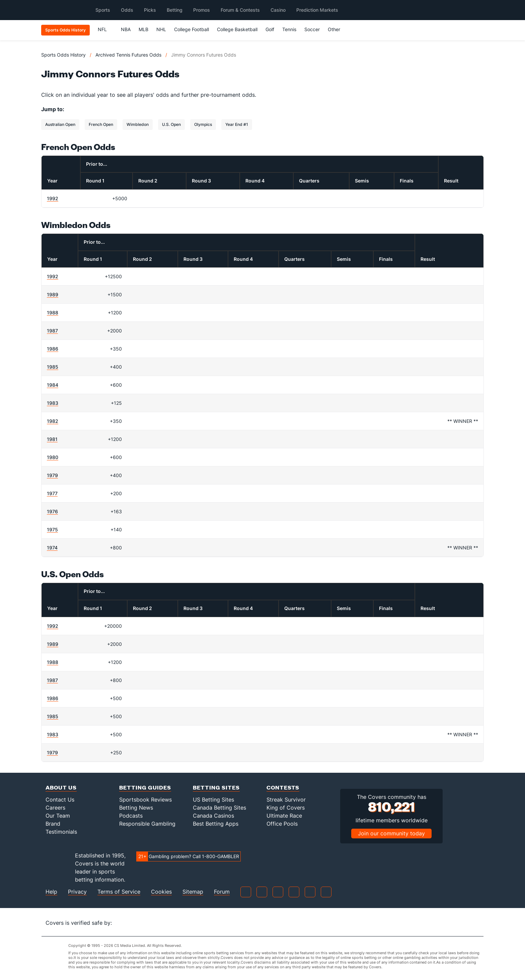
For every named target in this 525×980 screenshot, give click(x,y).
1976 (52, 511)
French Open (101, 124)
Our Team (58, 816)
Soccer (312, 29)
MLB (143, 29)
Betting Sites (216, 787)
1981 (52, 439)
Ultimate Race (284, 816)
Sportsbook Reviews (145, 800)
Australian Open (60, 124)
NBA (126, 29)
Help (51, 892)
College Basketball (237, 29)
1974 (52, 548)
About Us (61, 787)
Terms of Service (119, 892)
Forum (222, 892)
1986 (53, 349)
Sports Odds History (63, 55)
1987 (52, 331)
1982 (53, 421)
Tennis (289, 29)
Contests (283, 787)
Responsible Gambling (147, 824)
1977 (52, 493)
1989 (53, 294)
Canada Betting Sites (219, 808)
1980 (53, 457)
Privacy (77, 892)
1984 (53, 385)
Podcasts (131, 816)
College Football (192, 29)
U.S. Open (171, 124)
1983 (53, 403)
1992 (53, 198)
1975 (52, 530)
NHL (161, 29)
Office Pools (282, 824)
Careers (55, 808)
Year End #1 (237, 124)
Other (337, 29)
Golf (270, 29)
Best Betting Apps (216, 824)
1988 (53, 313)
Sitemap (193, 892)
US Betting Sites (213, 800)
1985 (53, 367)
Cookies (161, 892)
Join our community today (391, 833)
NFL (105, 29)
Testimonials (61, 832)
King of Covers (286, 808)
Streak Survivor (286, 800)
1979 (52, 475)
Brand (53, 824)
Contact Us (60, 800)
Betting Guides (145, 787)
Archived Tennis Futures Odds (128, 55)
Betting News (136, 808)
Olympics (203, 124)
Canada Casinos (213, 816)
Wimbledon (138, 124)
